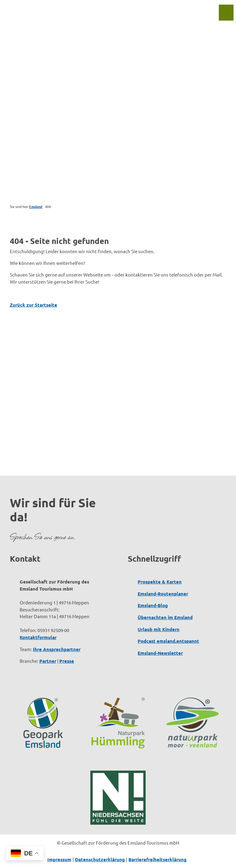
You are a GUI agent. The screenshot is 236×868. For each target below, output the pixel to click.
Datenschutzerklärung (100, 859)
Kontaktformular (38, 637)
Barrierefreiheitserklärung (157, 859)
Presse (67, 661)
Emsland (36, 206)
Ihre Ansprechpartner (57, 649)
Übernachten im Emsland (165, 617)
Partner (48, 661)
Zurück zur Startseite (33, 305)
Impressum (59, 859)
